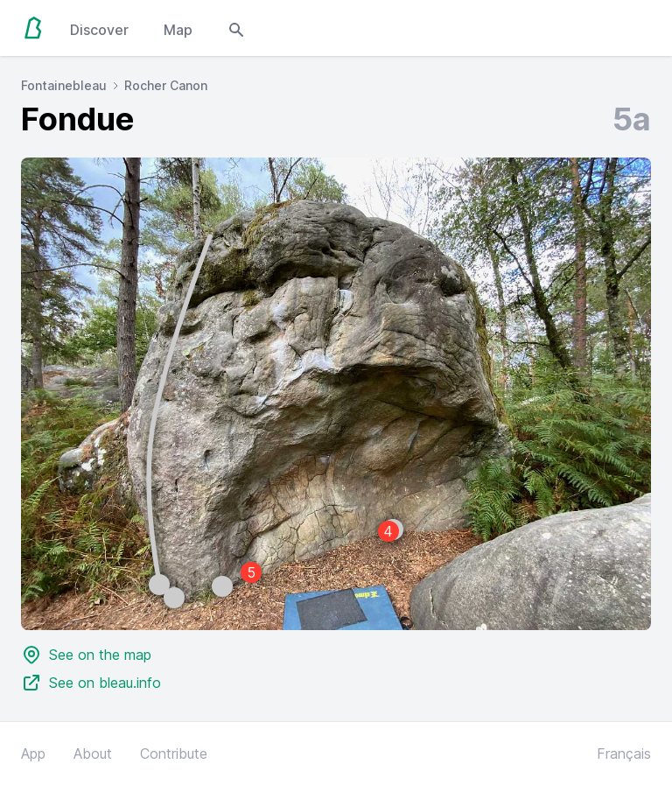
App (33, 753)
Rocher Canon (166, 85)
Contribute (174, 753)
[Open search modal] (236, 28)
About (93, 753)
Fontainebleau (64, 85)
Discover (99, 30)
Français (624, 753)
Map (178, 30)
